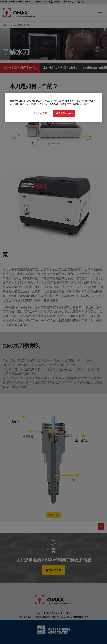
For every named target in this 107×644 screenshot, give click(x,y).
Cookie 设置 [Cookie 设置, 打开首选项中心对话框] (40, 113)
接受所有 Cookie (64, 113)
